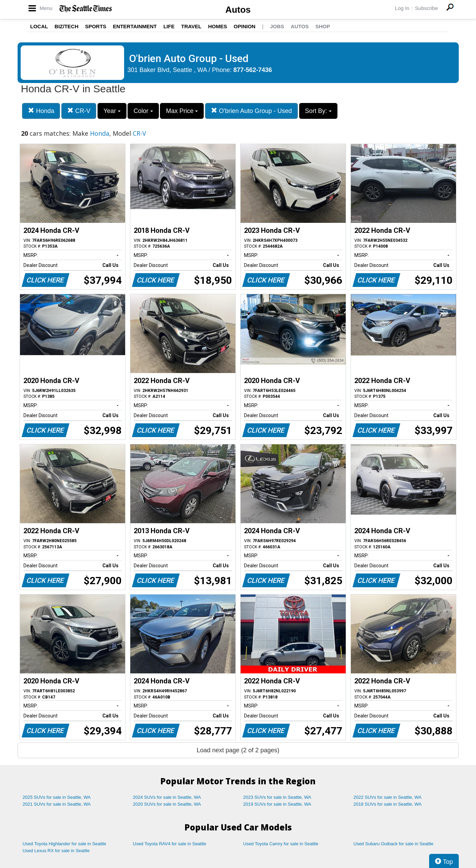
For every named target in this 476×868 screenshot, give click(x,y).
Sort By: (318, 111)
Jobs (277, 26)
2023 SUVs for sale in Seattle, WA (277, 797)
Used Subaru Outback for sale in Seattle (394, 844)
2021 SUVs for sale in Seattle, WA (57, 804)
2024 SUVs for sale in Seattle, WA (167, 797)
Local (39, 26)
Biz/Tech (66, 26)
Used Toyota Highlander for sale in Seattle (65, 844)
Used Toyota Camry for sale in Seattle (281, 844)
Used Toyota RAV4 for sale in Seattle (170, 844)
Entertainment (135, 26)
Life (169, 26)
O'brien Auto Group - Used (251, 111)
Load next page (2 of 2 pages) (238, 750)
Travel (191, 26)
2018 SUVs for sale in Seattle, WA (388, 804)
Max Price (182, 111)
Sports (96, 26)
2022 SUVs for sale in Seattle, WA (388, 797)
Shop (323, 26)
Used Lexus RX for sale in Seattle (56, 851)
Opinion (245, 26)
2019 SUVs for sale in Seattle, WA (277, 804)
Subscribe (427, 8)
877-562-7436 (253, 70)
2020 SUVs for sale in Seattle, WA (167, 804)
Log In (402, 8)
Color (143, 111)
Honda (41, 111)
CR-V (79, 111)
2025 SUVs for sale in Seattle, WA (57, 797)
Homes (218, 26)
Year (112, 111)
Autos (238, 10)
